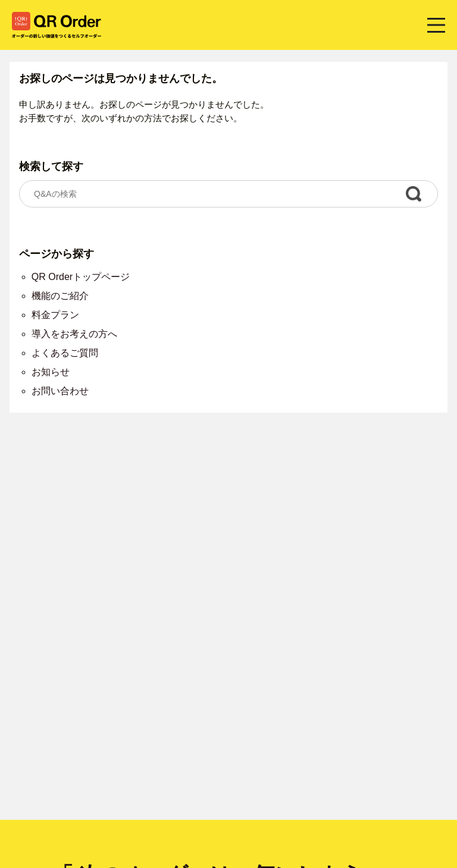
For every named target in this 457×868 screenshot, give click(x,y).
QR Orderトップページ (81, 277)
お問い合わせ (60, 391)
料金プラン (55, 315)
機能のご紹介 (60, 296)
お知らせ (51, 372)
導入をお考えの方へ (74, 334)
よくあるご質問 (65, 353)
